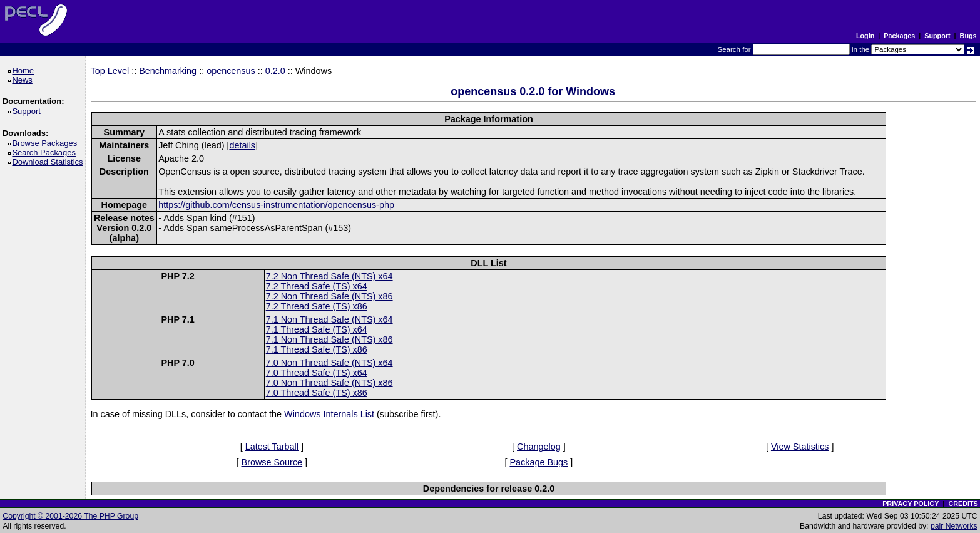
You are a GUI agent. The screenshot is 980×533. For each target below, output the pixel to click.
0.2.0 (275, 71)
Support (937, 36)
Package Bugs (538, 462)
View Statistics (800, 447)
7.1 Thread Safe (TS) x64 (317, 329)
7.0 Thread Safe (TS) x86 (317, 393)
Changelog (539, 447)
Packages (899, 36)
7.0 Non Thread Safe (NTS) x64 (329, 363)
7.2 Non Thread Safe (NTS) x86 (329, 296)
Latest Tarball (272, 447)
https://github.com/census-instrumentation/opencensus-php (276, 205)
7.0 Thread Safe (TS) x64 (317, 373)
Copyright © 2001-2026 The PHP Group (70, 516)
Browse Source (272, 462)
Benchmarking (168, 71)
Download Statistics (49, 162)
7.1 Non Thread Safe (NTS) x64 (329, 319)
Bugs (968, 36)
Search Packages (46, 153)
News (24, 80)
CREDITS (963, 504)
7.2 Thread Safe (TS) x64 (317, 286)
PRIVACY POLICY (911, 504)
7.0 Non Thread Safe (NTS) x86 (329, 383)
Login (865, 36)
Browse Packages (47, 143)
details (242, 145)
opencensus (231, 71)
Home (25, 70)
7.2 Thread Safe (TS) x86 (317, 306)
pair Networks (954, 526)
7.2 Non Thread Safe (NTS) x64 (329, 276)
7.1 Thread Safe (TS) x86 (317, 349)
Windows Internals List (329, 414)
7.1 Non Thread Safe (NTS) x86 (329, 339)
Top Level (110, 71)
